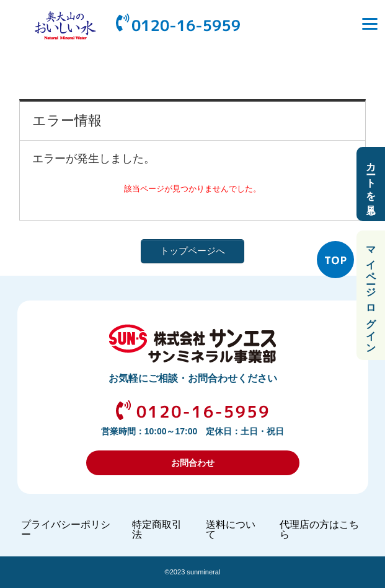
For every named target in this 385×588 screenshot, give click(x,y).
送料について (231, 529)
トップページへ (192, 251)
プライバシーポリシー (66, 529)
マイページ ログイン (371, 295)
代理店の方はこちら (319, 529)
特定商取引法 (157, 529)
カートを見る (371, 184)
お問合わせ (193, 463)
